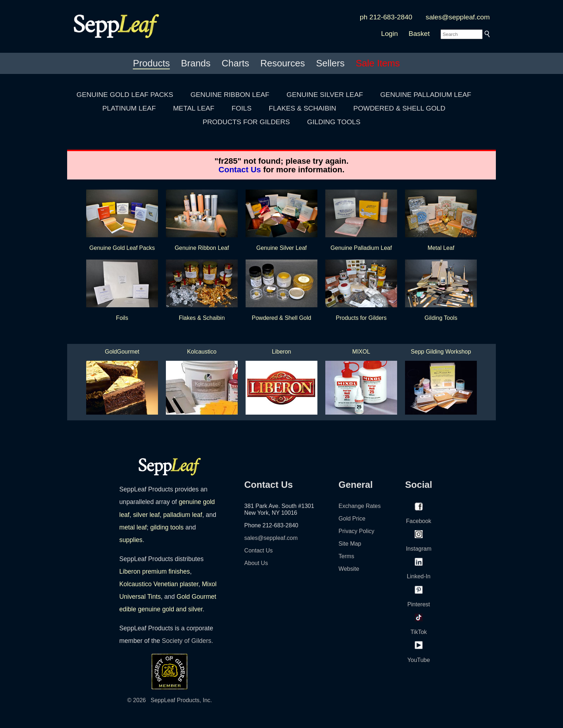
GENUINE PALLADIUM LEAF (426, 95)
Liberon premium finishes (155, 571)
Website (349, 569)
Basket (419, 34)
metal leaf (133, 527)
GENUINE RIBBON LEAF (230, 95)
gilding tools (167, 527)
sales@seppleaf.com (458, 17)
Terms (346, 556)
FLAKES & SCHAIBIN (302, 108)
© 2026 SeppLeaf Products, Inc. (169, 700)
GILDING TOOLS (334, 122)
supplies (131, 540)
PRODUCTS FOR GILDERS (246, 122)
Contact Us (240, 170)
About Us (256, 563)
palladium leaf (183, 515)
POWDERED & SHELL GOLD (399, 108)
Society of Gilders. (188, 641)
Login (389, 34)
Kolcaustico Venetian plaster (159, 584)
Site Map (350, 544)
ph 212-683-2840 (386, 17)
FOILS (241, 108)
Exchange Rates (360, 506)
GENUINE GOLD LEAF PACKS (125, 95)
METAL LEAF (194, 108)
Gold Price (352, 519)
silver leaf (146, 515)
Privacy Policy (357, 531)
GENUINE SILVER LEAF (325, 95)
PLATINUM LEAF (129, 108)
